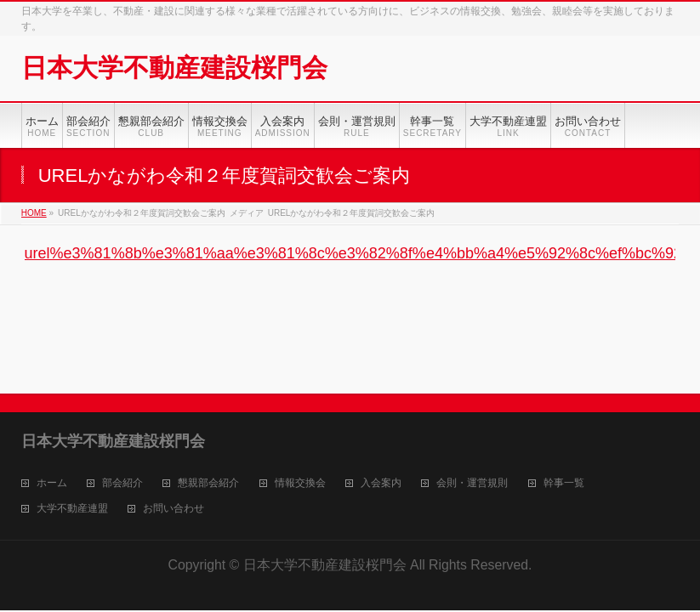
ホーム (52, 483)
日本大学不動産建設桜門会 (174, 68)
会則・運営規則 (472, 483)
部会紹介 (122, 483)
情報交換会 (300, 483)
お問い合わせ (174, 509)
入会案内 (381, 483)
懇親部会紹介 (208, 483)
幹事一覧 (564, 483)
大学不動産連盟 (72, 509)
